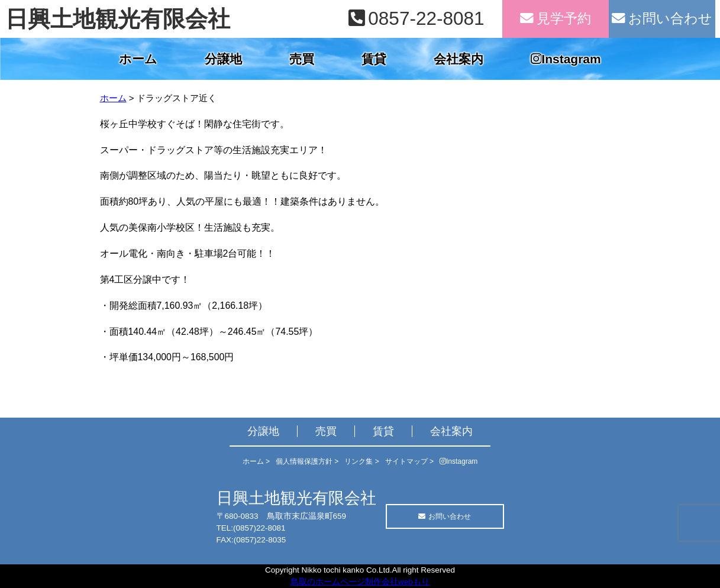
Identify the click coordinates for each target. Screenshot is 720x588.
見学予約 (556, 19)
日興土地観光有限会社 (118, 19)
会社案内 (459, 59)
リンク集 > (361, 461)
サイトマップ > (409, 461)
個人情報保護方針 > (307, 461)
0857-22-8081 (416, 18)
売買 (302, 59)
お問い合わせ (662, 19)
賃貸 (374, 59)
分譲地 (223, 59)
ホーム (138, 59)
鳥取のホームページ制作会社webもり (360, 582)
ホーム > (256, 461)
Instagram (566, 59)
